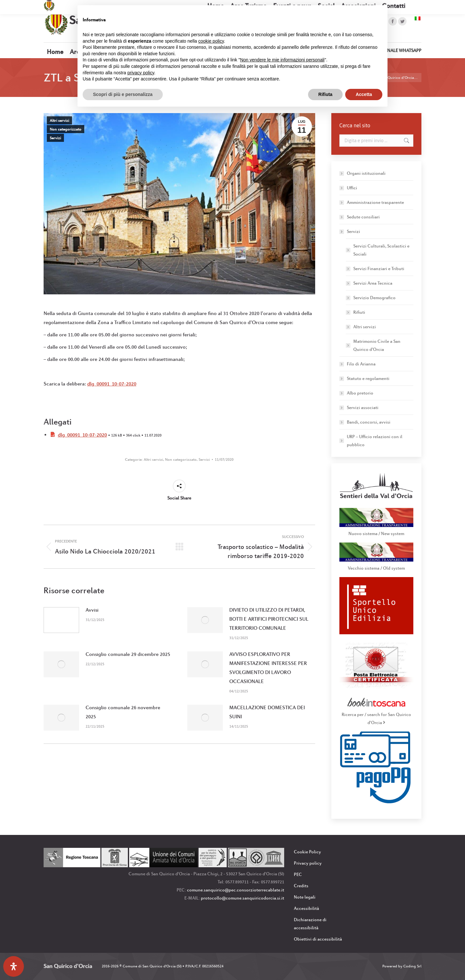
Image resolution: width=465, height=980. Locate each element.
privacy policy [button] (141, 73)
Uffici (352, 188)
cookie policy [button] (211, 41)
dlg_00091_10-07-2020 (112, 384)
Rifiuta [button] (325, 94)
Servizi (55, 138)
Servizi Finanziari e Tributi (379, 269)
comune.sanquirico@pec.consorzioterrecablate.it (236, 890)
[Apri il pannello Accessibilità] (14, 966)
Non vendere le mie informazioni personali (282, 60)
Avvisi (92, 610)
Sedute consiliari (363, 217)
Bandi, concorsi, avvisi (369, 422)
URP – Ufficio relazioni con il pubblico (375, 441)
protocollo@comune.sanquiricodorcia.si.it (243, 898)
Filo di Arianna (361, 364)
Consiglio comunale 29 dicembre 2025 (128, 654)
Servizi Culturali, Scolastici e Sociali (381, 250)
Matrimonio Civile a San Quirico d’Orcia (377, 345)
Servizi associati (363, 407)
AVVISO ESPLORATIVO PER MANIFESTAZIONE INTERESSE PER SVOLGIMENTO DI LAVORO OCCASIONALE (268, 668)
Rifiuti (359, 312)
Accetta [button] (364, 94)
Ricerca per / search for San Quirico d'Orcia (376, 714)
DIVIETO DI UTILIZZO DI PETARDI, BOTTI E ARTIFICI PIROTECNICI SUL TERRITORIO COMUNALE (269, 619)
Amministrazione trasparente (375, 202)
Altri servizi (59, 121)
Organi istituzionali (366, 173)
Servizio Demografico (374, 298)
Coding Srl (412, 966)
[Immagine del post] (61, 620)
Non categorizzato (66, 129)
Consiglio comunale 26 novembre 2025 (123, 712)
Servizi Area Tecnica (373, 283)
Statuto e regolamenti (368, 378)
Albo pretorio (360, 393)
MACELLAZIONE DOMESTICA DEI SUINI (267, 712)
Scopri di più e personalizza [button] (123, 94)
